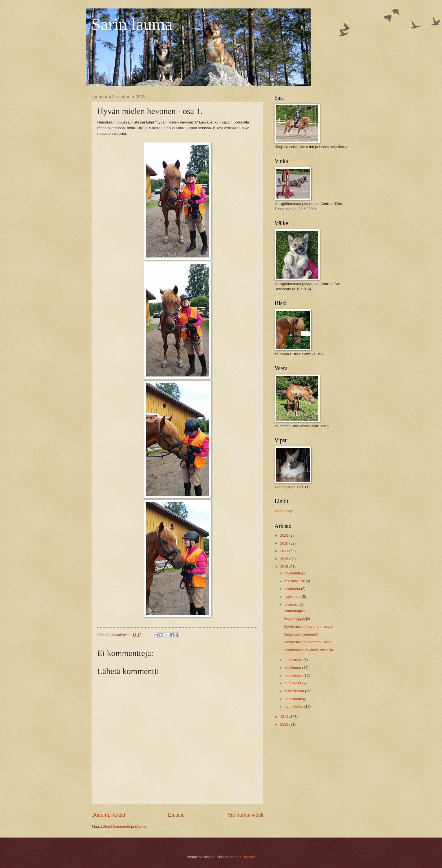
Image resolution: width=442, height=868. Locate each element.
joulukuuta (293, 573)
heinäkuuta (294, 660)
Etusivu (176, 815)
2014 (285, 717)
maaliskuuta (295, 691)
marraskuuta (295, 581)
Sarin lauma (132, 24)
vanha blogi (284, 511)
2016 (285, 559)
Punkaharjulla (295, 611)
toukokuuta (294, 676)
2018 (285, 543)
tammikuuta (294, 707)
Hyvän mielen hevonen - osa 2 (308, 626)
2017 (285, 551)
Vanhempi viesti (246, 815)
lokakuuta (293, 589)
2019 (285, 535)
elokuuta (292, 604)
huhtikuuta (293, 683)
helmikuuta (294, 699)
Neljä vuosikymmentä (301, 634)
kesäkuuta (293, 668)
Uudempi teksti (108, 815)
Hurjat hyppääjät (297, 619)
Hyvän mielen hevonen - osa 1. (309, 642)
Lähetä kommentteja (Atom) (124, 826)
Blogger (249, 857)
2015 (285, 567)
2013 (285, 724)
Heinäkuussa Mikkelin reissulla (308, 650)
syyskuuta (293, 597)
